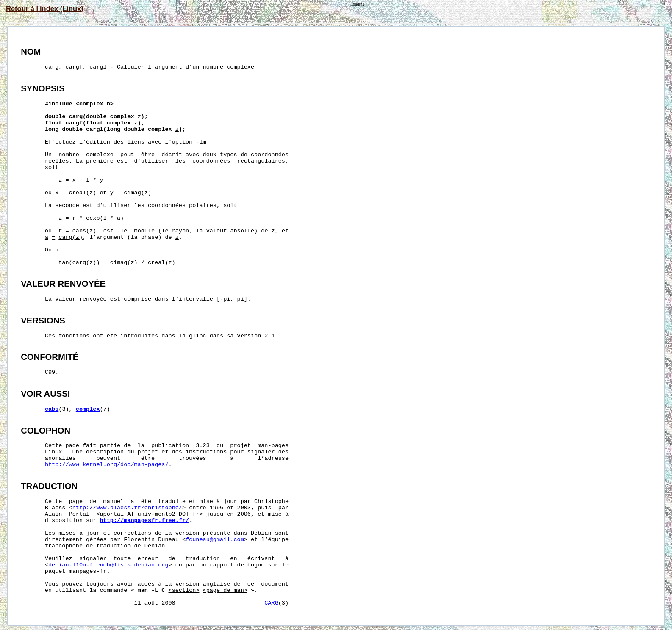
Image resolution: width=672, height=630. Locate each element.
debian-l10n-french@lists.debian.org (108, 565)
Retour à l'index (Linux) (45, 8)
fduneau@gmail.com (215, 540)
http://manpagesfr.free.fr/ (145, 521)
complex (88, 409)
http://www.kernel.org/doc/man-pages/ (107, 465)
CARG (271, 603)
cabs (52, 409)
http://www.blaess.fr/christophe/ (127, 508)
